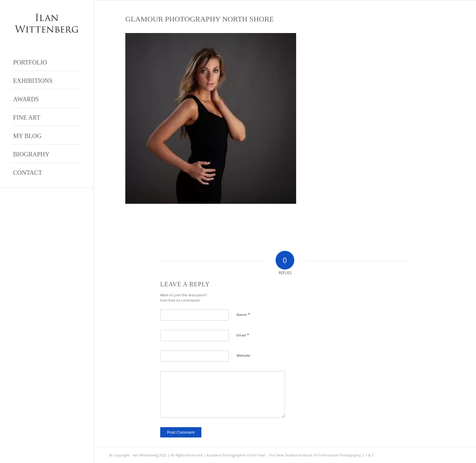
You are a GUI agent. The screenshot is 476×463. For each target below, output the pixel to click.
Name (243, 314)
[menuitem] (47, 62)
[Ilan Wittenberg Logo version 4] (47, 23)
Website (243, 355)
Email (243, 335)
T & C (370, 455)
